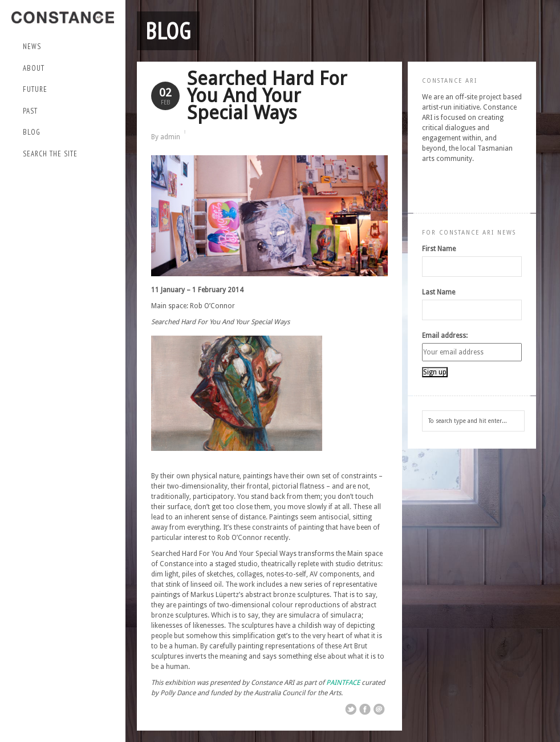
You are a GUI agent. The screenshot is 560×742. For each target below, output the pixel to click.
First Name (439, 249)
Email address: (445, 336)
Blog (32, 132)
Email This (379, 709)
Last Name (439, 292)
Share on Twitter (351, 709)
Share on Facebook (365, 709)
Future (66, 90)
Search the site (50, 154)
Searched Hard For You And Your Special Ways (267, 96)
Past (66, 112)
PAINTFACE (343, 683)
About (66, 69)
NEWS (32, 47)
